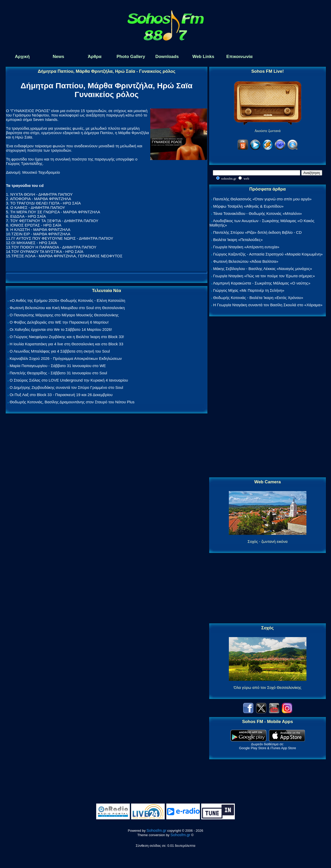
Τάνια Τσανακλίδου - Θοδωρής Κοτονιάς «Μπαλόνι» (257, 213)
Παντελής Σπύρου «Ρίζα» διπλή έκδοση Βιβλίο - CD (257, 232)
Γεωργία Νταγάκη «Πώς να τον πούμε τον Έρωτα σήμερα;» (264, 276)
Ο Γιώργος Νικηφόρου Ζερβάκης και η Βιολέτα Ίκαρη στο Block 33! (67, 337)
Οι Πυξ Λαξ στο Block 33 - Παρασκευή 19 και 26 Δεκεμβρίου (61, 395)
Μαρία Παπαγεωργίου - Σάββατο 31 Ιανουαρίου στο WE (58, 366)
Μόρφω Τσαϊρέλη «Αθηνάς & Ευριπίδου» (248, 206)
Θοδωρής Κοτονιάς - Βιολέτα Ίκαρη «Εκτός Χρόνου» (258, 298)
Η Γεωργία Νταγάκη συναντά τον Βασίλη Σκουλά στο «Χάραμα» (268, 305)
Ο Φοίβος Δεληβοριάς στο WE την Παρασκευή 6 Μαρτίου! (59, 322)
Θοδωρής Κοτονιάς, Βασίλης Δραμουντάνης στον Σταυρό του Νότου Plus (72, 402)
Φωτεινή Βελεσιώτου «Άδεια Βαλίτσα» (246, 261)
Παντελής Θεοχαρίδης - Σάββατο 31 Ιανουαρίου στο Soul (58, 373)
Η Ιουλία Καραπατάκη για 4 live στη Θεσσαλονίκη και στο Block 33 (66, 344)
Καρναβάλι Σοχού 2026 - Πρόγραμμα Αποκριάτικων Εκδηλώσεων (66, 358)
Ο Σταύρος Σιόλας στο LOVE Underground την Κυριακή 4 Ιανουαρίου (69, 380)
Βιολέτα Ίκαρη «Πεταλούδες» (238, 240)
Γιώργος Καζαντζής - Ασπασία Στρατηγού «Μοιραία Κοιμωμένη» (268, 254)
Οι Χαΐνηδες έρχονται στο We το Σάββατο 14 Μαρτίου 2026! (61, 329)
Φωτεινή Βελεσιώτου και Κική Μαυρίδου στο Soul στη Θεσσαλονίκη (67, 308)
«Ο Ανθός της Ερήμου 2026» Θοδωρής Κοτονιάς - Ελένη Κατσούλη (67, 300)
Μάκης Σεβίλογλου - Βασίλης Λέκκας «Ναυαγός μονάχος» (262, 269)
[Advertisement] (268, 397)
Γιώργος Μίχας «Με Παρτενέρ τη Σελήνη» (249, 290)
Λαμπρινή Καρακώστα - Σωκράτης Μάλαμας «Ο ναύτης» (262, 283)
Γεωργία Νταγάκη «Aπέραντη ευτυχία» (246, 247)
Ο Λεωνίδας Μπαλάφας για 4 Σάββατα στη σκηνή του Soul (60, 351)
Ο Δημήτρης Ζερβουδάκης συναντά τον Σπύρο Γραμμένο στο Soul (66, 387)
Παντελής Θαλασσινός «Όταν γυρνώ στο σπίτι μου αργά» (262, 199)
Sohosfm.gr (157, 830)
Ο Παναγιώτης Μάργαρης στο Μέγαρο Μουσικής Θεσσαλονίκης (64, 315)
